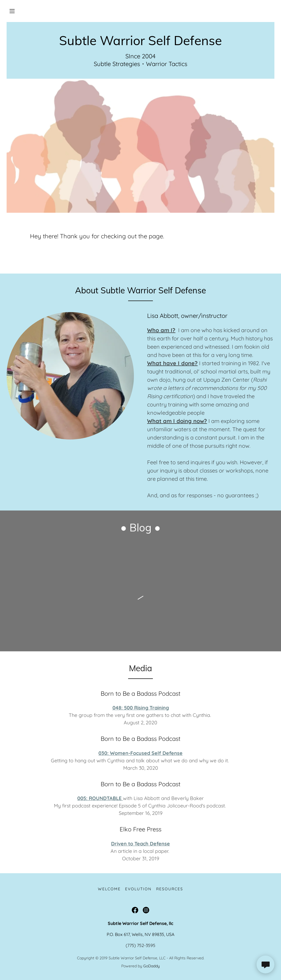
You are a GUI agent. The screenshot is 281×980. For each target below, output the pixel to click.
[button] (12, 11)
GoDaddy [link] (151, 966)
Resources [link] (170, 889)
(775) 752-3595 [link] (140, 945)
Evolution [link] (138, 889)
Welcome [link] (109, 889)
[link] (140, 43)
